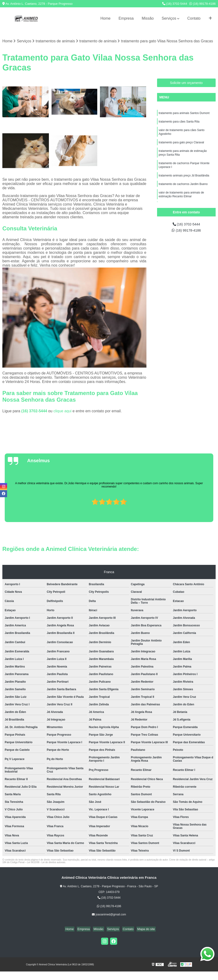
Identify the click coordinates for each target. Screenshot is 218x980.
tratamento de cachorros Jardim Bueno (183, 189)
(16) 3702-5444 (175, 4)
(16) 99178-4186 (203, 4)
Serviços (169, 18)
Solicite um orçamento (186, 83)
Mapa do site (142, 929)
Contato (194, 18)
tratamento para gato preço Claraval (181, 145)
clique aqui (62, 411)
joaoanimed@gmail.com (109, 915)
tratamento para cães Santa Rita (179, 123)
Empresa (126, 18)
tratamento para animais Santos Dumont (184, 114)
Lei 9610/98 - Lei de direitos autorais (46, 863)
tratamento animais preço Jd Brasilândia (184, 180)
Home (105, 18)
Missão (148, 18)
